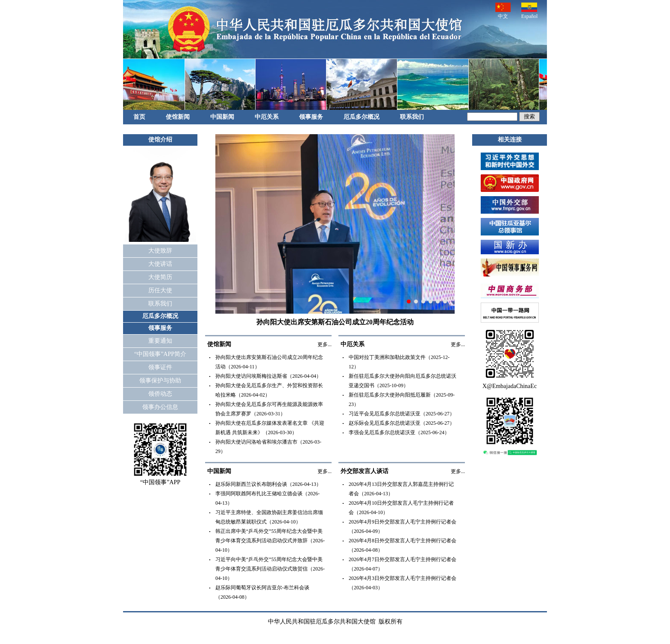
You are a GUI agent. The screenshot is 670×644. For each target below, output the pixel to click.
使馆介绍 (160, 140)
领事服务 (311, 117)
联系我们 (412, 117)
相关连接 (510, 140)
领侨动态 (160, 394)
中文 (503, 11)
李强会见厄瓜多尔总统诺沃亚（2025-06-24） (399, 432)
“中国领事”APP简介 (160, 354)
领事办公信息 (160, 407)
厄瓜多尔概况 (361, 117)
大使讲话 (160, 264)
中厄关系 (267, 117)
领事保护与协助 (160, 381)
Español (530, 11)
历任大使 (160, 290)
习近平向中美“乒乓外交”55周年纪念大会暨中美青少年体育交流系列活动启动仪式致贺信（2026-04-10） (270, 569)
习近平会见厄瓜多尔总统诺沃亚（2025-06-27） (402, 414)
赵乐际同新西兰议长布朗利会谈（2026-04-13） (268, 484)
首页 (139, 117)
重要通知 (160, 341)
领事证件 (160, 367)
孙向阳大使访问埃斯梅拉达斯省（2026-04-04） (268, 376)
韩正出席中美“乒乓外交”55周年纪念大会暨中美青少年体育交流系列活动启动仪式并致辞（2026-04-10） (270, 541)
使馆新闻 (178, 117)
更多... (325, 344)
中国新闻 (222, 117)
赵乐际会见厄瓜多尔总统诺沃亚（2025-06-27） (402, 423)
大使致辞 (160, 251)
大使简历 (160, 277)
